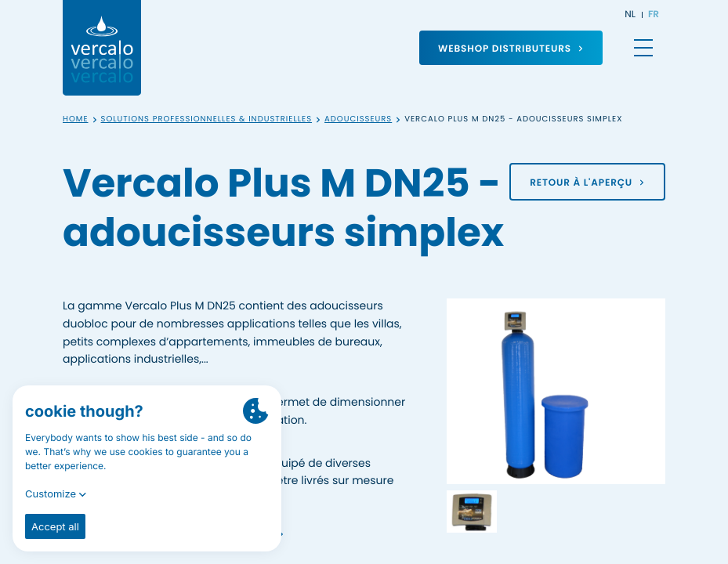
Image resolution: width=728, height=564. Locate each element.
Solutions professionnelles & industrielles (207, 119)
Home (76, 119)
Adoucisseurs (358, 119)
